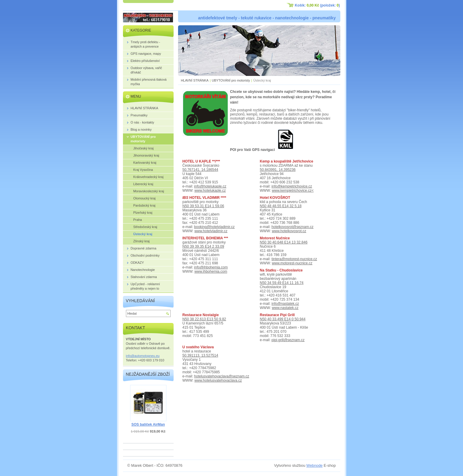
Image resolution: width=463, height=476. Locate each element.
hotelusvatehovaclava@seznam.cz (222, 376)
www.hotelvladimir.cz (211, 231)
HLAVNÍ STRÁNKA (195, 80)
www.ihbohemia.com (211, 271)
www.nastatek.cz (285, 308)
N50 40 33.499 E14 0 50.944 (283, 319)
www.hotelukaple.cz (210, 191)
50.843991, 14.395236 (278, 170)
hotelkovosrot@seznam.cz (293, 227)
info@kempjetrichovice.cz (292, 186)
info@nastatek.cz (285, 304)
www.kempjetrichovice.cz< (293, 191)
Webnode (315, 465)
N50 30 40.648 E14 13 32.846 (284, 242)
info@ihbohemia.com (211, 267)
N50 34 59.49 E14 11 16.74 (282, 283)
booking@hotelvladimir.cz (214, 227)
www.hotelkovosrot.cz (289, 231)
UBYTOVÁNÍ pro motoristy (231, 80)
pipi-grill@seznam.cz (288, 340)
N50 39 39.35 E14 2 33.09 (203, 246)
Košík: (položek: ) (317, 5)
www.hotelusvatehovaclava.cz (218, 380)
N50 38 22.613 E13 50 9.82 (204, 319)
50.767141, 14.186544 (200, 170)
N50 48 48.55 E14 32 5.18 (281, 206)
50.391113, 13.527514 (200, 355)
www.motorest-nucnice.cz (292, 263)
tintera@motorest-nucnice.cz (294, 259)
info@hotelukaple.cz (210, 186)
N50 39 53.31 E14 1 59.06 (203, 206)
